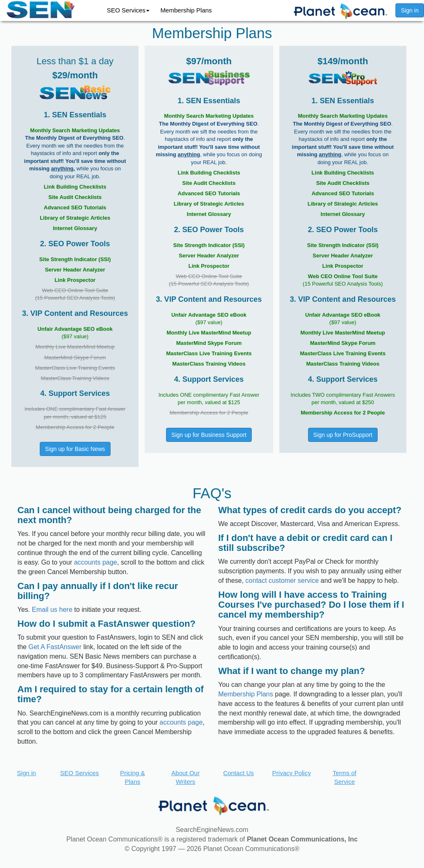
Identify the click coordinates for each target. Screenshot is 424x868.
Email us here (52, 610)
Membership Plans (186, 10)
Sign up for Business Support (209, 435)
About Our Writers (185, 777)
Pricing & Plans (132, 777)
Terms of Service (344, 777)
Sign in (410, 10)
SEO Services (128, 10)
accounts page (96, 562)
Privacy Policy (291, 773)
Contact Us (238, 773)
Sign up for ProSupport (343, 435)
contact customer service (282, 581)
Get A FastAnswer (55, 647)
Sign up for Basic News (75, 449)
